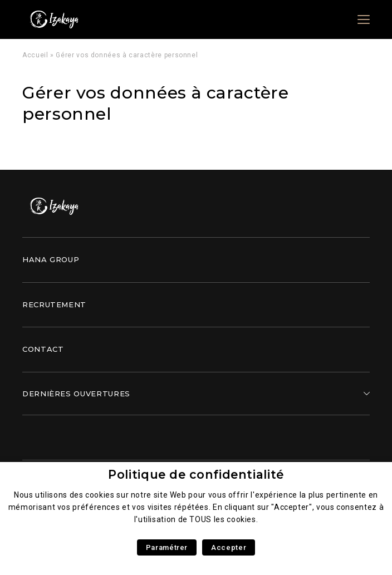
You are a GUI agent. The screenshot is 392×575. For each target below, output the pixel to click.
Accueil (35, 55)
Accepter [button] (229, 547)
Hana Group (51, 259)
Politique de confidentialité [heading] (196, 475)
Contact (43, 349)
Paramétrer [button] (167, 547)
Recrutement (54, 304)
